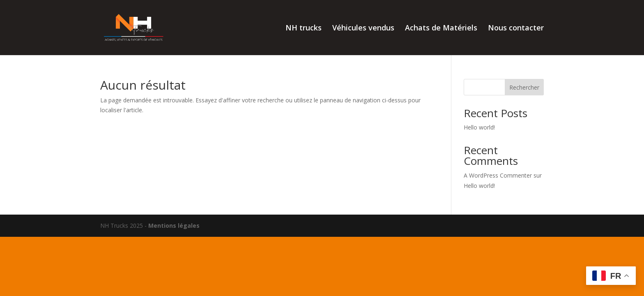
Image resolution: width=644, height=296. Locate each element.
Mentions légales (174, 225)
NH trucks (304, 29)
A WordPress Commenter (498, 175)
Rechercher (524, 87)
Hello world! (479, 127)
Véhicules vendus (363, 29)
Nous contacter (516, 29)
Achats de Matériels (441, 29)
